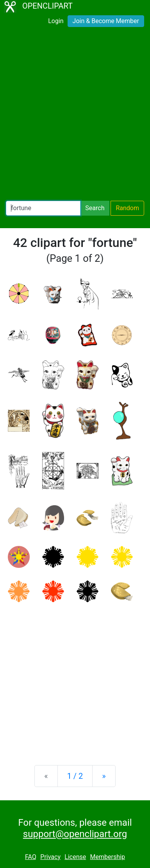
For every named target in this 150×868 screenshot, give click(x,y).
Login (56, 21)
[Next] (104, 776)
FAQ (31, 857)
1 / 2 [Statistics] (75, 776)
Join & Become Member (106, 21)
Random (127, 208)
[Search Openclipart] (43, 208)
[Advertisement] (75, 115)
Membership (108, 857)
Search (95, 208)
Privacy (50, 857)
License (75, 857)
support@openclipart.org (75, 834)
